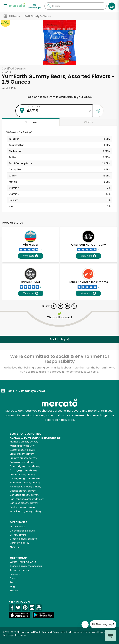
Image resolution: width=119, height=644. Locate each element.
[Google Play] (43, 615)
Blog (12, 586)
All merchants (17, 527)
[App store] (19, 615)
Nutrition (31, 122)
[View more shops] (35, 6)
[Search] (75, 6)
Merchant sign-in (19, 543)
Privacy (14, 578)
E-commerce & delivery (23, 531)
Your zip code (33, 106)
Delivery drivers (18, 535)
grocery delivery (24, 442)
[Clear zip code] (90, 111)
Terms (13, 582)
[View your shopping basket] (112, 6)
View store (31, 256)
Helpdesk (15, 574)
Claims (88, 122)
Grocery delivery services (23, 539)
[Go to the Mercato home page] (17, 5)
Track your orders (19, 570)
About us (15, 547)
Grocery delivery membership (26, 566)
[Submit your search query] (49, 6)
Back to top (60, 339)
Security (14, 591)
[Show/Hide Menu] (5, 6)
